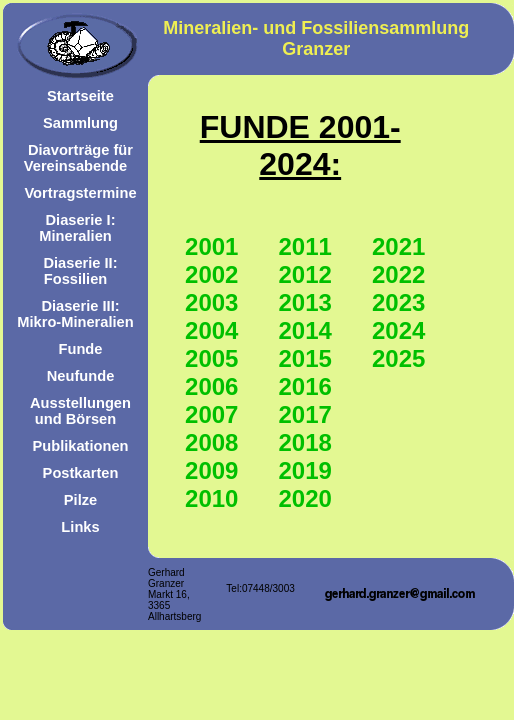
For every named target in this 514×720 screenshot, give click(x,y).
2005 (211, 358)
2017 (305, 414)
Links (80, 527)
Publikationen (80, 446)
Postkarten (81, 473)
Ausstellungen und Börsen (80, 411)
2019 (305, 470)
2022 (398, 274)
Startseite (80, 96)
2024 (398, 330)
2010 (211, 498)
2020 (305, 498)
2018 (305, 442)
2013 (305, 302)
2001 (211, 246)
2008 (211, 442)
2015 (305, 358)
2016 (305, 386)
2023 (398, 302)
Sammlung (80, 123)
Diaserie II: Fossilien (80, 271)
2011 (305, 246)
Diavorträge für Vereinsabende (78, 158)
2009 (211, 470)
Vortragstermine (80, 193)
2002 (211, 274)
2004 (211, 330)
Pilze (80, 500)
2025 (398, 358)
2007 (211, 414)
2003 (211, 302)
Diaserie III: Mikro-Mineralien (75, 314)
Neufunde (81, 376)
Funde (81, 349)
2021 (398, 246)
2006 (211, 386)
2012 (305, 274)
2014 (305, 330)
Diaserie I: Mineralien (77, 228)
